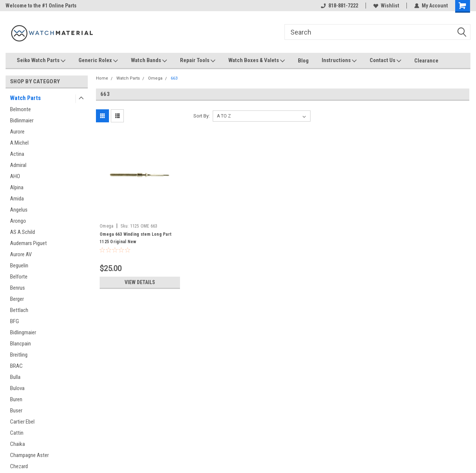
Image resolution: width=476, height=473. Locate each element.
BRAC (16, 366)
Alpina (17, 187)
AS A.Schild (22, 232)
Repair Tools (198, 61)
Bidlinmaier (22, 120)
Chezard (19, 466)
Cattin (17, 433)
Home (102, 78)
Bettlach (19, 310)
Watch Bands (149, 61)
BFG (15, 321)
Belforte (19, 277)
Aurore (17, 132)
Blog (303, 61)
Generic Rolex (98, 61)
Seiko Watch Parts (41, 61)
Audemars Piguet (28, 243)
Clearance (426, 61)
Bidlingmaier (23, 332)
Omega (155, 78)
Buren (16, 399)
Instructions (339, 61)
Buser (16, 411)
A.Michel (19, 143)
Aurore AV (21, 254)
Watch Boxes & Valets (257, 61)
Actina (17, 154)
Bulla (15, 377)
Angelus (19, 210)
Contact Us (385, 61)
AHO (15, 176)
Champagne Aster (29, 455)
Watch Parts (25, 98)
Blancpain (20, 344)
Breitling (19, 355)
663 (174, 78)
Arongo (18, 221)
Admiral (18, 165)
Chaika (17, 444)
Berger (17, 299)
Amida (17, 199)
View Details (140, 282)
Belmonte (20, 109)
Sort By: (202, 116)
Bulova (17, 388)
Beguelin (19, 266)
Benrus (17, 288)
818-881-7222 (340, 6)
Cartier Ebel (22, 422)
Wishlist (386, 6)
